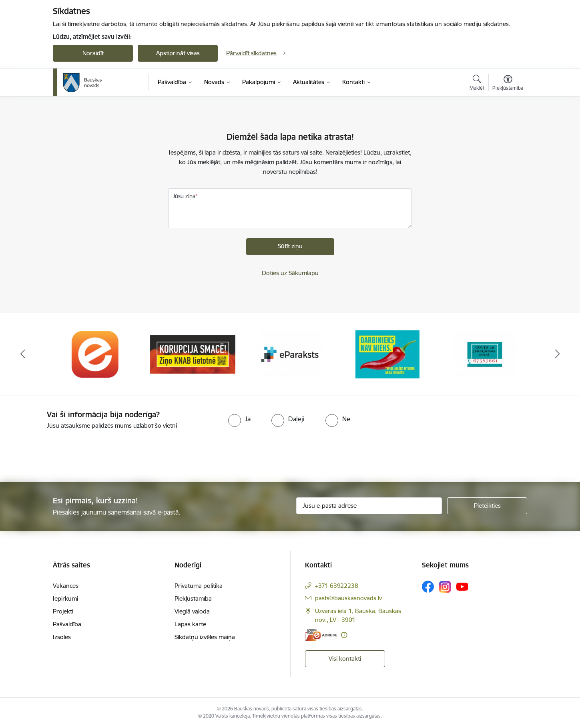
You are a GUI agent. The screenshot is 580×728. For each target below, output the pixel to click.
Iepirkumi (65, 598)
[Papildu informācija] (344, 635)
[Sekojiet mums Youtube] (462, 586)
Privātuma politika (199, 586)
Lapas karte (190, 624)
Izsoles (62, 637)
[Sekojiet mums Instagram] (445, 587)
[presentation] (67, 452)
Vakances (66, 586)
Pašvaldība (67, 624)
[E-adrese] (321, 635)
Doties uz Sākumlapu (290, 273)
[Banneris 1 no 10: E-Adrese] (96, 354)
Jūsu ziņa (184, 196)
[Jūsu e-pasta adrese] (369, 506)
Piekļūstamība (193, 598)
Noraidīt (93, 53)
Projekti (63, 611)
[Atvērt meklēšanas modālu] (477, 84)
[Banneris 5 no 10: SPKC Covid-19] (485, 354)
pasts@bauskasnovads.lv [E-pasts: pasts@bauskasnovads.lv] (348, 598)
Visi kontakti (345, 659)
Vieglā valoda (192, 611)
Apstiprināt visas (178, 53)
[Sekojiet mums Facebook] (428, 587)
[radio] (239, 419)
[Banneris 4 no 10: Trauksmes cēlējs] (387, 354)
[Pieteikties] (487, 506)
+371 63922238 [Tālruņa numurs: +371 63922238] (337, 586)
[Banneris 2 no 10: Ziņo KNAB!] (193, 354)
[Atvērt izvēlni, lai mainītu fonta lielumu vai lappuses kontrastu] (508, 84)
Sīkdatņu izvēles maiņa (205, 637)
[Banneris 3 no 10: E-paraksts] (290, 354)
